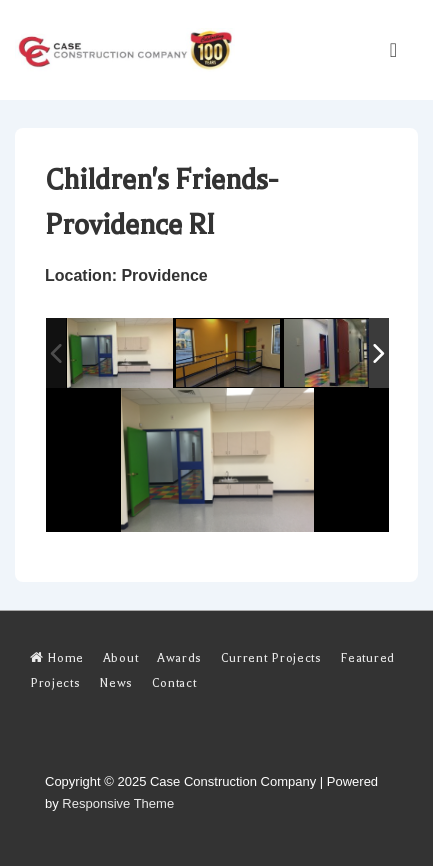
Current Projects (271, 658)
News (116, 683)
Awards (179, 658)
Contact (174, 683)
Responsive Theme (118, 803)
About (120, 658)
